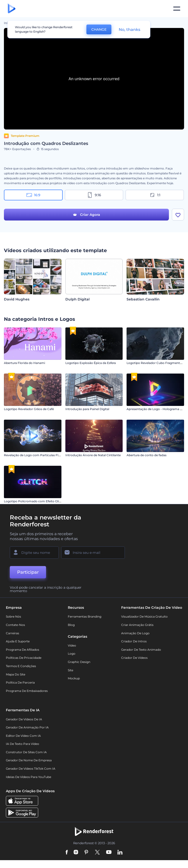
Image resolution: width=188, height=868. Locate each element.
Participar (28, 572)
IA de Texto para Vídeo (23, 744)
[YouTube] (109, 853)
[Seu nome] (34, 553)
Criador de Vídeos (134, 658)
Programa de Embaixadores (27, 691)
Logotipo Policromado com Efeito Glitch (34, 501)
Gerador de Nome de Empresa (29, 760)
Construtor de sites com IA (26, 752)
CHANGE (99, 29)
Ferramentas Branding (85, 616)
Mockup (74, 678)
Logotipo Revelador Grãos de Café (29, 409)
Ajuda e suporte (18, 641)
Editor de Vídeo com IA (23, 736)
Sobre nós (13, 616)
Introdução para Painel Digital (87, 409)
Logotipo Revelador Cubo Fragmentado (156, 363)
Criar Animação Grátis (137, 625)
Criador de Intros (134, 641)
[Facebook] (67, 853)
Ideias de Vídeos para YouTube (29, 777)
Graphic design (79, 662)
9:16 (94, 195)
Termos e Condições (21, 666)
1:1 (155, 195)
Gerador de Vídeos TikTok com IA (31, 769)
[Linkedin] (120, 853)
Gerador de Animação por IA (27, 727)
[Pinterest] (86, 853)
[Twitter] (97, 853)
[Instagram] (76, 853)
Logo (72, 654)
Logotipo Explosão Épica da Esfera (91, 363)
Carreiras (12, 633)
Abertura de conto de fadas (147, 455)
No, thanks (129, 30)
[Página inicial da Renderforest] (12, 9)
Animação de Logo (135, 633)
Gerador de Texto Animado (141, 650)
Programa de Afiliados (23, 650)
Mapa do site (16, 674)
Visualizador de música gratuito (144, 616)
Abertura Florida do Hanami (24, 363)
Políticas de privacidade (24, 658)
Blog (71, 625)
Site (70, 670)
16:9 (33, 195)
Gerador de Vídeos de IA (24, 719)
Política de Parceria (20, 682)
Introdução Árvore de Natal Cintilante (93, 455)
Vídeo (72, 645)
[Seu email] (93, 553)
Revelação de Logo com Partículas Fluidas (35, 455)
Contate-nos (15, 625)
